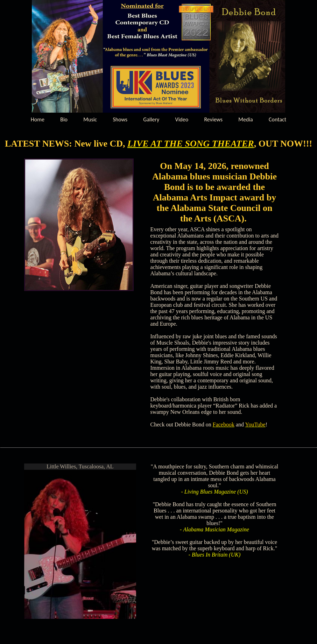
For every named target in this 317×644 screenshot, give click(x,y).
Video (182, 119)
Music (90, 119)
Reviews (213, 119)
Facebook (224, 424)
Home (38, 119)
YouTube (255, 424)
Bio (64, 119)
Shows (120, 119)
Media (245, 119)
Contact (277, 119)
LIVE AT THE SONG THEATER (191, 144)
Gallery (151, 119)
